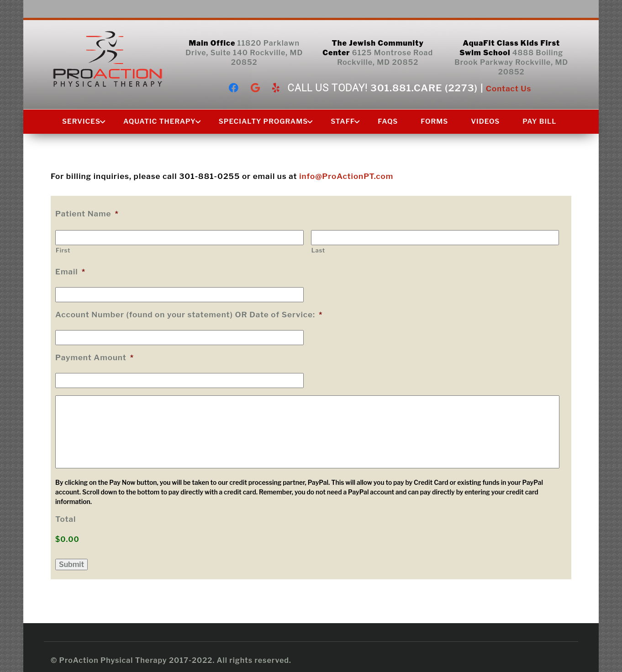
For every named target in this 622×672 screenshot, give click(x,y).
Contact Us (509, 89)
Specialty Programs (263, 121)
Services (81, 121)
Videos (485, 121)
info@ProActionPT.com (346, 176)
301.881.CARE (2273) (424, 88)
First (63, 250)
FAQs (388, 121)
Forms (434, 121)
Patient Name (87, 214)
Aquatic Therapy (160, 121)
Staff (343, 121)
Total (66, 519)
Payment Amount (95, 357)
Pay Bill (539, 121)
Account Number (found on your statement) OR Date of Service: (189, 315)
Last (318, 250)
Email (70, 272)
